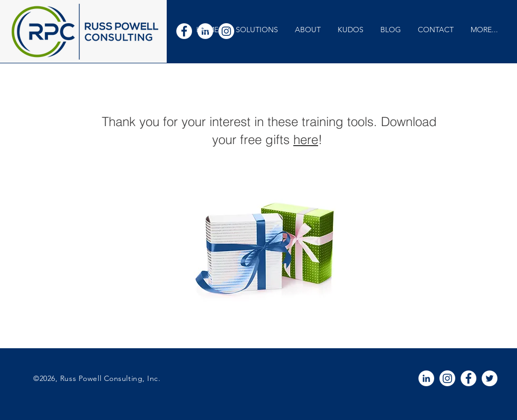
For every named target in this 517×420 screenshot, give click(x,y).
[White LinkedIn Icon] (426, 378)
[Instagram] (447, 378)
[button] (257, 30)
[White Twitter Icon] (490, 378)
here (306, 140)
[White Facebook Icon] (184, 31)
